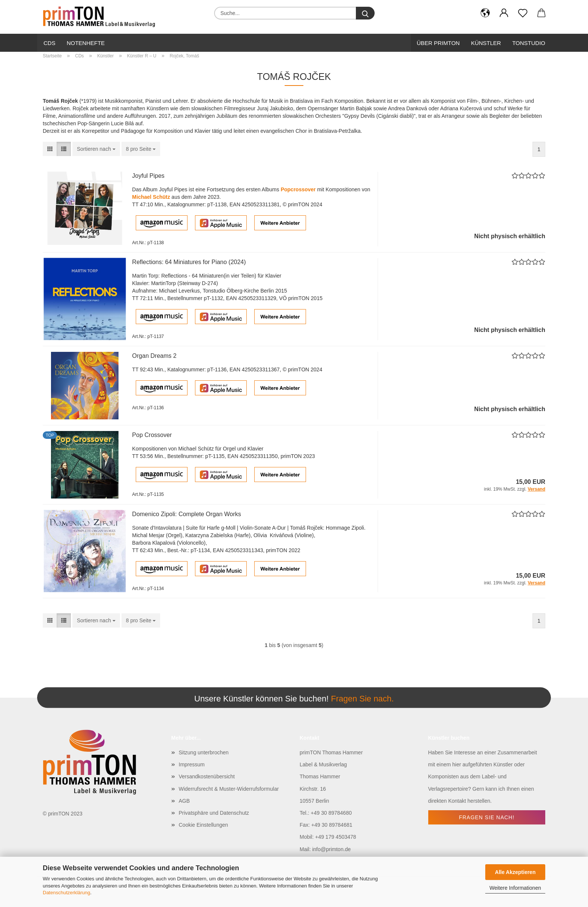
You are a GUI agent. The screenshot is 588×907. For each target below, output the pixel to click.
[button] (485, 13)
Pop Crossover (152, 435)
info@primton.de (331, 849)
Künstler (486, 43)
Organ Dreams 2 (154, 356)
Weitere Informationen (515, 888)
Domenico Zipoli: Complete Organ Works (186, 514)
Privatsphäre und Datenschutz (214, 813)
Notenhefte (86, 43)
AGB (184, 801)
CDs (49, 43)
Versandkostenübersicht (207, 776)
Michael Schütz (151, 197)
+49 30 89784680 (331, 813)
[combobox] (96, 149)
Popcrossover (298, 189)
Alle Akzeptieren (515, 872)
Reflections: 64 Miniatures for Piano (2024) (189, 262)
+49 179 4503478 (335, 837)
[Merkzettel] (523, 13)
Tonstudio (529, 43)
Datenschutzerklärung (66, 893)
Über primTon (438, 43)
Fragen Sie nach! (487, 817)
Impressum (192, 764)
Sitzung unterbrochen (204, 752)
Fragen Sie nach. (362, 699)
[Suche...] (365, 13)
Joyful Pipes (148, 176)
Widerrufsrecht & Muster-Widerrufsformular (229, 789)
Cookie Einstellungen (204, 825)
